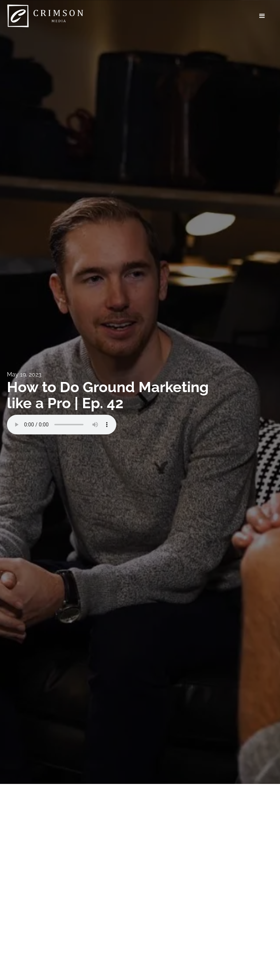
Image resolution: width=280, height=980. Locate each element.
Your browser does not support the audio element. (62, 425)
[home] (45, 16)
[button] (262, 16)
